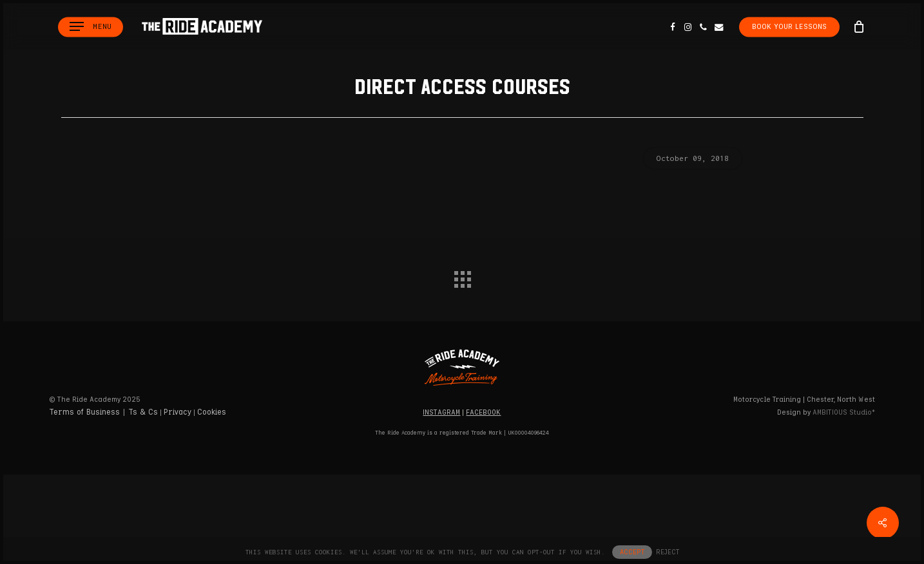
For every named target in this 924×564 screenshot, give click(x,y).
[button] (91, 27)
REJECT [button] (668, 552)
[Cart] (859, 26)
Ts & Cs (143, 412)
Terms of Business (84, 412)
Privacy (178, 412)
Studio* (844, 412)
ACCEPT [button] (632, 552)
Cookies (212, 412)
